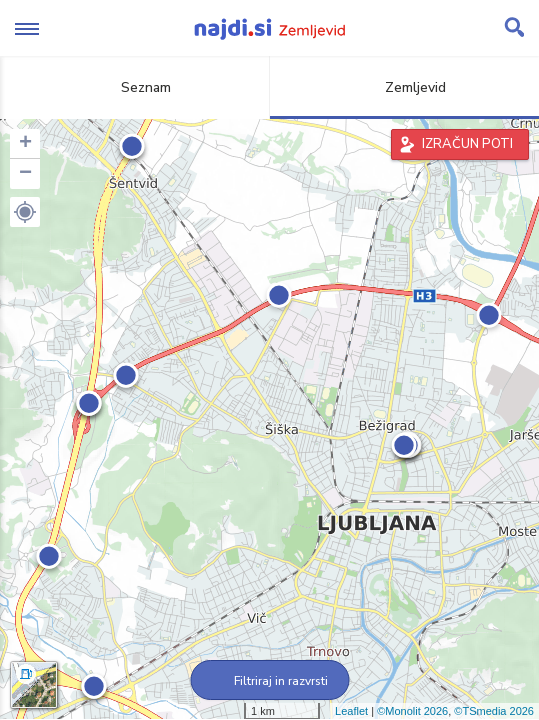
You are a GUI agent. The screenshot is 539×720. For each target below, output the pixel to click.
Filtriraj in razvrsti (269, 681)
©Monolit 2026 (412, 711)
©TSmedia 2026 (494, 711)
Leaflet (351, 711)
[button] (25, 212)
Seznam (134, 87)
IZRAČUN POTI (467, 144)
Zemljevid (404, 87)
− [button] (25, 174)
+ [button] (25, 144)
